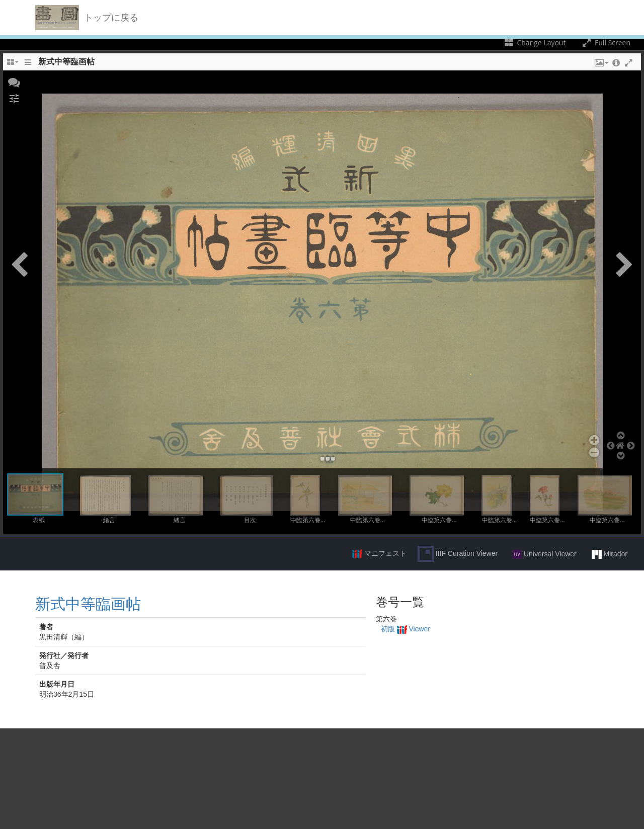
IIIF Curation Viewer (458, 554)
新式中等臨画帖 (88, 604)
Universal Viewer (545, 554)
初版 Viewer (406, 629)
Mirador (610, 554)
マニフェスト (379, 554)
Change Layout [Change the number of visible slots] (535, 43)
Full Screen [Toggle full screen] (606, 43)
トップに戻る (111, 18)
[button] (14, 81)
